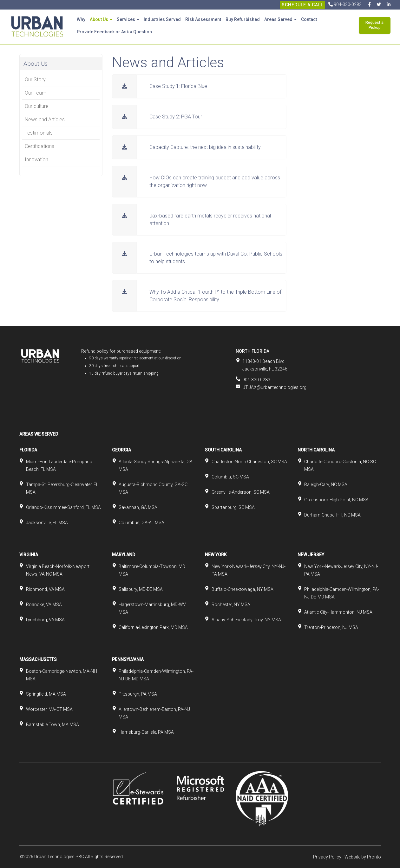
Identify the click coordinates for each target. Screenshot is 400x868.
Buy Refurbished (243, 19)
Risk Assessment (203, 19)
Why (81, 19)
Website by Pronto (363, 857)
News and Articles (45, 120)
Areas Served (280, 19)
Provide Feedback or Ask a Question (114, 32)
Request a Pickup (374, 25)
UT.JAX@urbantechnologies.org (274, 387)
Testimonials (39, 133)
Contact (309, 19)
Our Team (36, 93)
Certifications (39, 146)
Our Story (35, 80)
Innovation (36, 160)
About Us (101, 19)
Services (128, 19)
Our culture (37, 106)
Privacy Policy (327, 857)
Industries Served (162, 19)
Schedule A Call (302, 5)
